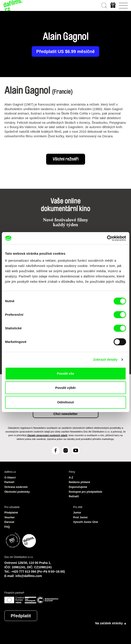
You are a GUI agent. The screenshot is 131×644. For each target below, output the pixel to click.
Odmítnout (66, 402)
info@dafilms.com (29, 576)
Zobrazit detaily (105, 359)
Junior (77, 513)
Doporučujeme (78, 487)
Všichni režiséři (66, 159)
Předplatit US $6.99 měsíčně (65, 51)
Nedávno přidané (79, 482)
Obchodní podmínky (17, 492)
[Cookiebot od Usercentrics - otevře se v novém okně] (107, 238)
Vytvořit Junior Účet (86, 522)
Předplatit (21, 616)
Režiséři (74, 496)
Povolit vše (65, 373)
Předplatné (11, 513)
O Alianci (10, 478)
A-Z (71, 478)
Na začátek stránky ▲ (111, 623)
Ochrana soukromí (16, 487)
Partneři (9, 482)
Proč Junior (81, 517)
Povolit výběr (65, 388)
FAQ (7, 527)
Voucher (10, 517)
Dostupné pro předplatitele (86, 492)
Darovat (9, 522)
